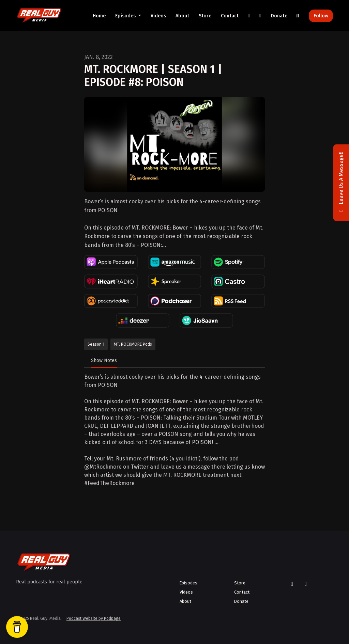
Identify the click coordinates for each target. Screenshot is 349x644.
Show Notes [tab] (104, 360)
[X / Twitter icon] (292, 584)
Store (205, 16)
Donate (279, 16)
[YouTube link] (260, 16)
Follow (321, 16)
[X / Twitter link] (249, 16)
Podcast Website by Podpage (94, 618)
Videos (158, 16)
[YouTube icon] (306, 584)
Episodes (126, 16)
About (182, 16)
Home (99, 16)
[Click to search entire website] (298, 16)
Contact (230, 16)
